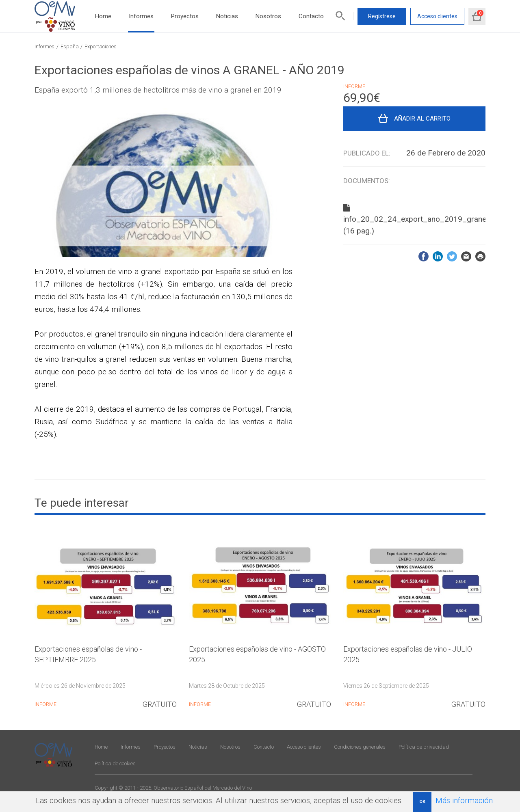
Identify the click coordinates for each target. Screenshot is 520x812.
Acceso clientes (437, 16)
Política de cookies (115, 763)
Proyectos (185, 16)
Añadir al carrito (422, 119)
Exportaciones (101, 46)
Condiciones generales (360, 747)
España (70, 46)
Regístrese (382, 16)
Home (103, 16)
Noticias (227, 16)
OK (422, 802)
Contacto (311, 16)
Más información (464, 800)
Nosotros (268, 16)
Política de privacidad (424, 747)
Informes (141, 16)
